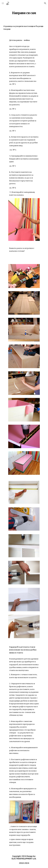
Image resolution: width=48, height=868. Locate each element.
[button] (3, 3)
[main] (24, 12)
